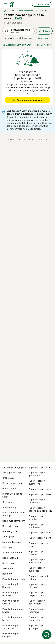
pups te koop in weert (40, 533)
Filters (44, 31)
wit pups (7, 547)
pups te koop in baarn (40, 467)
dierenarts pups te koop (12, 495)
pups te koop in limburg (11, 586)
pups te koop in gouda (14, 579)
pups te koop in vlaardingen (37, 561)
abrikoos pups (10, 507)
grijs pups (8, 502)
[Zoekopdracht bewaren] (47, 635)
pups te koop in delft (40, 538)
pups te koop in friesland (37, 586)
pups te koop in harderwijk (37, 619)
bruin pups (8, 563)
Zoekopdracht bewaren (17, 45)
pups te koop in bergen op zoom (37, 594)
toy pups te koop (12, 473)
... (38, 11)
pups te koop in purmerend (37, 482)
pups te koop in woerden (37, 553)
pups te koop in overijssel (37, 569)
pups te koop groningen (36, 627)
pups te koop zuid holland (38, 578)
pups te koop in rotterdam (11, 594)
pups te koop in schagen (11, 635)
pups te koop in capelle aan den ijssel (40, 509)
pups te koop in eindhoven (37, 526)
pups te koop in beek (40, 494)
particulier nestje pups (14, 467)
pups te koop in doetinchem (37, 602)
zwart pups (8, 537)
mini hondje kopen (12, 542)
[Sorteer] (45, 45)
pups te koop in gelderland (37, 474)
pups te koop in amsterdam (11, 627)
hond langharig (10, 558)
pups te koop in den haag (39, 545)
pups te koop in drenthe (37, 518)
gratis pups (8, 478)
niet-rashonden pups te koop (14, 514)
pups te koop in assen (40, 489)
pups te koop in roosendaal (37, 501)
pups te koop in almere (11, 602)
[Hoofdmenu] (5, 4)
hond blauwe (9, 489)
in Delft (17, 18)
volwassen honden (12, 553)
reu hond (7, 574)
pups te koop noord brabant (13, 610)
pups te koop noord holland (13, 619)
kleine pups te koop (13, 483)
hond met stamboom (14, 521)
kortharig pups (10, 526)
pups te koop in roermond (37, 610)
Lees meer (44, 38)
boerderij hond (10, 531)
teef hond (8, 568)
